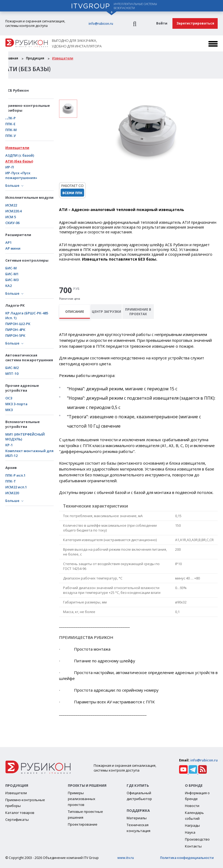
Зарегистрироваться (195, 23)
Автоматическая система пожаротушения (29, 358)
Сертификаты (17, 820)
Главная (12, 58)
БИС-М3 (12, 280)
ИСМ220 (12, 493)
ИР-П (10, 167)
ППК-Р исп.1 (15, 475)
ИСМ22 (11, 205)
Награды (192, 825)
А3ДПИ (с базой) (20, 155)
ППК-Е (10, 124)
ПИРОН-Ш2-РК (18, 324)
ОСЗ (9, 398)
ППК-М (11, 130)
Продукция (35, 58)
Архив (11, 468)
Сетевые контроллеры (27, 260)
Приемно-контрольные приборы (28, 108)
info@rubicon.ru (101, 24)
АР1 (9, 242)
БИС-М (11, 268)
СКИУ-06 (12, 223)
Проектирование (83, 824)
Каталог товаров (20, 813)
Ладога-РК (15, 305)
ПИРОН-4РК (15, 330)
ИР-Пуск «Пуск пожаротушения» (21, 175)
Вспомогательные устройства (22, 424)
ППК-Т (11, 481)
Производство (197, 839)
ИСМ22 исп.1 (16, 487)
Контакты (193, 846)
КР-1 (9, 445)
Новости (192, 806)
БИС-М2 (12, 368)
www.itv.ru (126, 858)
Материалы (137, 818)
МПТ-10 (12, 374)
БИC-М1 (12, 274)
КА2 (9, 286)
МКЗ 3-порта (16, 404)
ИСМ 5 (11, 217)
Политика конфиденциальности (187, 858)
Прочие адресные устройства (22, 388)
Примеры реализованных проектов (82, 799)
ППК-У (11, 136)
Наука (190, 832)
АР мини (13, 248)
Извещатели (63, 58)
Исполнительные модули (29, 197)
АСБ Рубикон (17, 90)
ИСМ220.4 (13, 211)
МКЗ (9, 410)
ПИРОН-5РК (15, 335)
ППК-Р (11, 118)
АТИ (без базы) (19, 161)
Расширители (18, 235)
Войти (162, 23)
